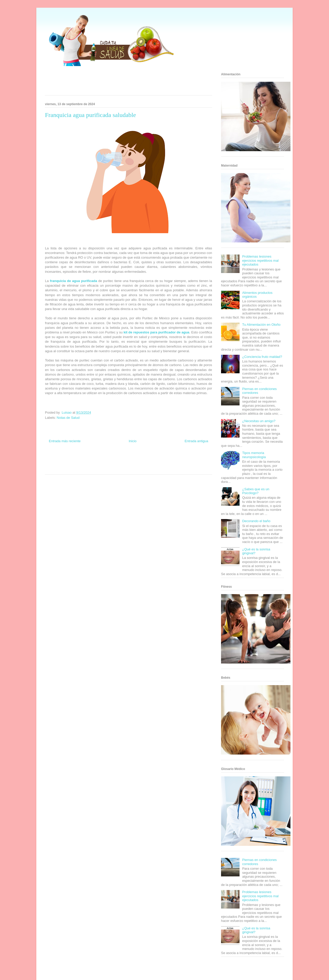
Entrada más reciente (65, 441)
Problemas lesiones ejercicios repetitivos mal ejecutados (260, 260)
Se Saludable (86, 468)
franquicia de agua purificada (74, 281)
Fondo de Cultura (134, 459)
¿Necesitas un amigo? (259, 421)
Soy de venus (60, 463)
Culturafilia (137, 468)
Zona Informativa (55, 459)
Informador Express (92, 459)
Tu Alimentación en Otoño (261, 325)
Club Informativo (113, 459)
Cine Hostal (112, 463)
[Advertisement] (122, 82)
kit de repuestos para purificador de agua (157, 332)
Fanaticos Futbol (167, 463)
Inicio (133, 441)
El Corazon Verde (120, 468)
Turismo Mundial (68, 468)
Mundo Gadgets (128, 463)
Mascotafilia (184, 463)
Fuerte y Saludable (79, 463)
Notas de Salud (68, 418)
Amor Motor (150, 468)
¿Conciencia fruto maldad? (262, 357)
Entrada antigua (196, 441)
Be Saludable (73, 459)
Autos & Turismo (147, 463)
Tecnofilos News (192, 459)
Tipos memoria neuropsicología (254, 455)
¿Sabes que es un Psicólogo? (256, 491)
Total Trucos (97, 463)
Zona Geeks (151, 459)
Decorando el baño (256, 521)
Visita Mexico (102, 468)
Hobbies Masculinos (170, 459)
